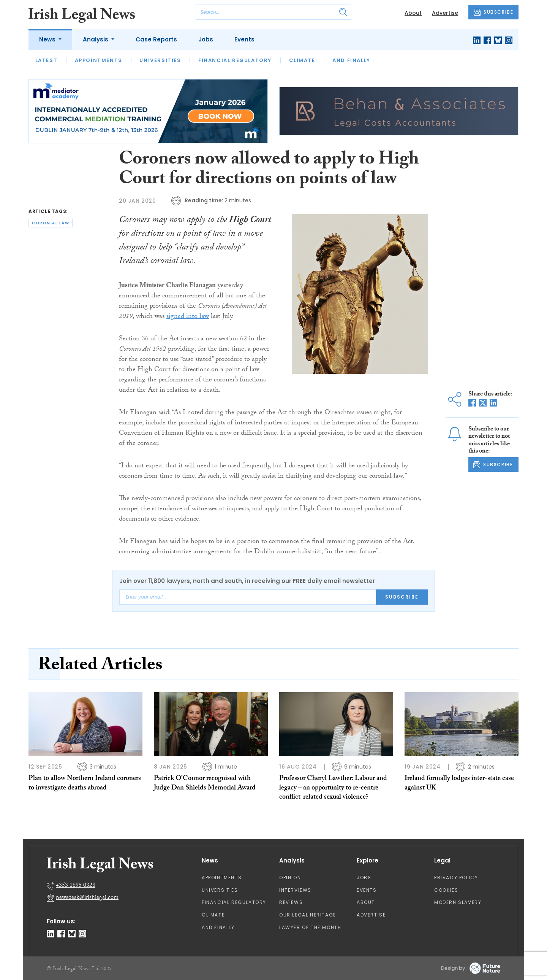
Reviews (291, 902)
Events (244, 39)
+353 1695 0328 (76, 886)
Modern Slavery (458, 902)
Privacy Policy (456, 878)
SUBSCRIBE (493, 12)
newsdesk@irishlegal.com (87, 898)
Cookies (446, 890)
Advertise (445, 13)
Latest (47, 60)
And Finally (351, 60)
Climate (302, 60)
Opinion (290, 878)
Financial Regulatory (235, 60)
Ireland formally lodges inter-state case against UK (459, 784)
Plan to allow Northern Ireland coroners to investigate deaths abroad (85, 784)
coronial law (51, 223)
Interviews (295, 890)
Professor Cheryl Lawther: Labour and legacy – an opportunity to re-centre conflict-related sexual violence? (333, 788)
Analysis (96, 39)
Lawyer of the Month (310, 927)
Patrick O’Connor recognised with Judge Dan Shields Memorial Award (205, 784)
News (48, 39)
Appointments (99, 60)
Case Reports (156, 39)
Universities (160, 60)
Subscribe (402, 597)
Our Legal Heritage (308, 915)
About (413, 13)
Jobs (206, 39)
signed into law (188, 317)
